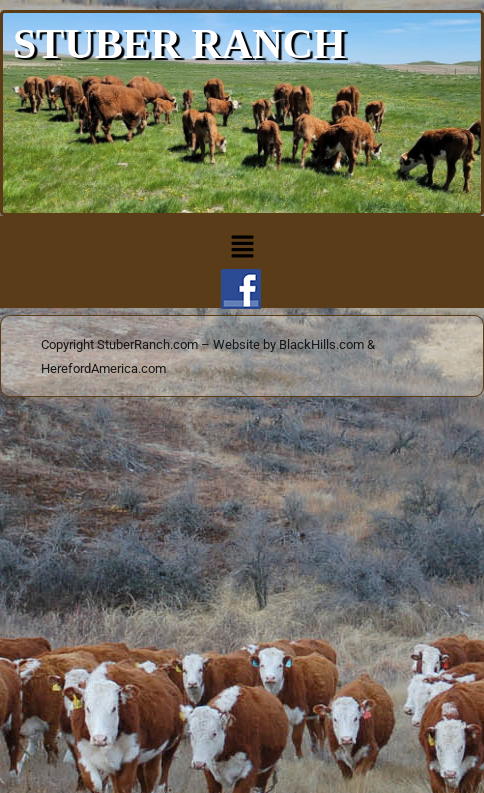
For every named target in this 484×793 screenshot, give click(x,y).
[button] (242, 248)
